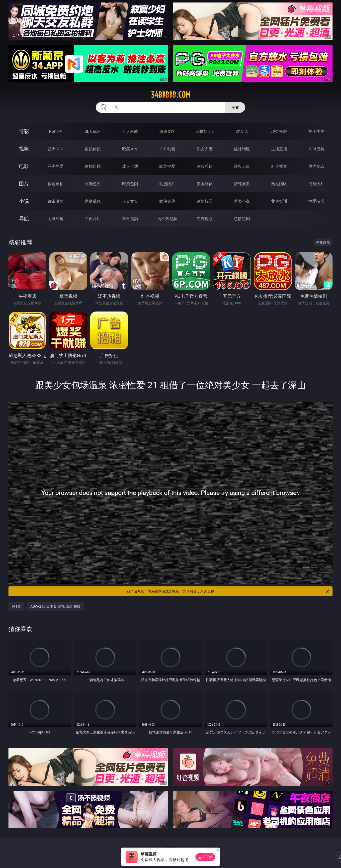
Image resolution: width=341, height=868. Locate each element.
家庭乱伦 (93, 201)
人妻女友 (130, 201)
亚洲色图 (93, 184)
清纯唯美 (242, 184)
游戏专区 (167, 131)
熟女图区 (279, 184)
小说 (24, 201)
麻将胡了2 (205, 131)
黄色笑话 (279, 201)
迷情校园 (205, 201)
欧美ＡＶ (130, 149)
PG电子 (55, 131)
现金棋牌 (279, 131)
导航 (24, 218)
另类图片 (316, 184)
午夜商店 (93, 219)
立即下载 (205, 857)
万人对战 (130, 131)
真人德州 (93, 131)
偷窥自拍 (56, 184)
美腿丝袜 (205, 184)
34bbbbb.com (171, 95)
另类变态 (316, 166)
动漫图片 (167, 184)
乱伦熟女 (279, 166)
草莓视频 (130, 219)
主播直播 (279, 149)
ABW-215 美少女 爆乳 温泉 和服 (55, 606)
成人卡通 (130, 166)
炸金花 (242, 131)
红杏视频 (205, 219)
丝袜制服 (242, 149)
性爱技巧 (316, 201)
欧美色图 (130, 184)
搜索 (235, 107)
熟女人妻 (205, 149)
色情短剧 (242, 219)
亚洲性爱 (56, 166)
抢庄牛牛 (316, 131)
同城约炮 (56, 219)
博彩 (24, 131)
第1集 (16, 606)
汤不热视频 (167, 219)
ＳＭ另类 (316, 149)
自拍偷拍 (93, 149)
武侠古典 (167, 201)
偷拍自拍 (93, 166)
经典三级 (242, 166)
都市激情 (56, 201)
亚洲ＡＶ (56, 149)
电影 (24, 166)
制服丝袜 (205, 166)
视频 (24, 149)
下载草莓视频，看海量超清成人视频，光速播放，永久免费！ (227, 591)
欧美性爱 (167, 166)
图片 (24, 184)
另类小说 (242, 201)
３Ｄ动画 (167, 149)
